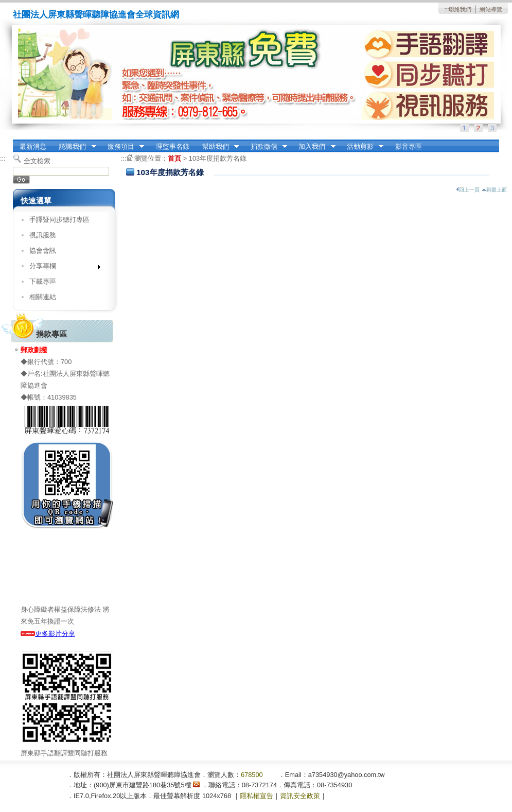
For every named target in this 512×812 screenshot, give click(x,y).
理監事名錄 (173, 146)
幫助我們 (217, 147)
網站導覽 (491, 9)
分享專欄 (61, 268)
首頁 (174, 158)
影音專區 (409, 146)
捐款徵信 (266, 147)
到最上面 (494, 190)
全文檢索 (37, 161)
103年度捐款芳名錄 (218, 158)
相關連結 (43, 297)
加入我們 (314, 147)
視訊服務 (43, 235)
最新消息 (33, 146)
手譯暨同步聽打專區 (59, 220)
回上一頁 (468, 190)
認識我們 (75, 147)
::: (446, 9)
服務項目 (122, 147)
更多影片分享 (48, 634)
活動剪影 (362, 147)
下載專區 (43, 281)
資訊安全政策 (300, 796)
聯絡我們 (460, 9)
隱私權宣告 (257, 796)
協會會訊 (43, 250)
